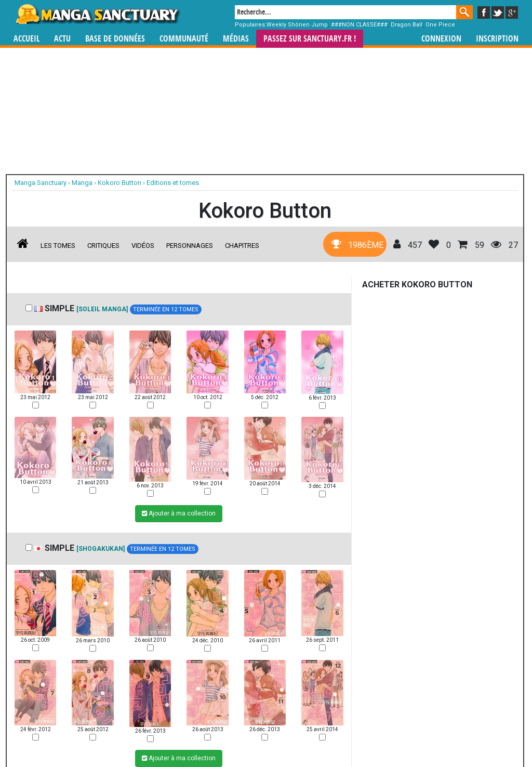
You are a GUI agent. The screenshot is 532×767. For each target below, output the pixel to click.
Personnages (190, 246)
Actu (62, 39)
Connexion (441, 39)
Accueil (26, 39)
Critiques (103, 246)
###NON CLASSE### (359, 25)
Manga (97, 14)
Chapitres (242, 246)
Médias (236, 39)
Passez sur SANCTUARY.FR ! (310, 39)
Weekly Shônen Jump (297, 25)
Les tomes (58, 246)
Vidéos (143, 246)
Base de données (115, 39)
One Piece (440, 25)
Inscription (497, 39)
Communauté (184, 39)
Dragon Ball (407, 25)
